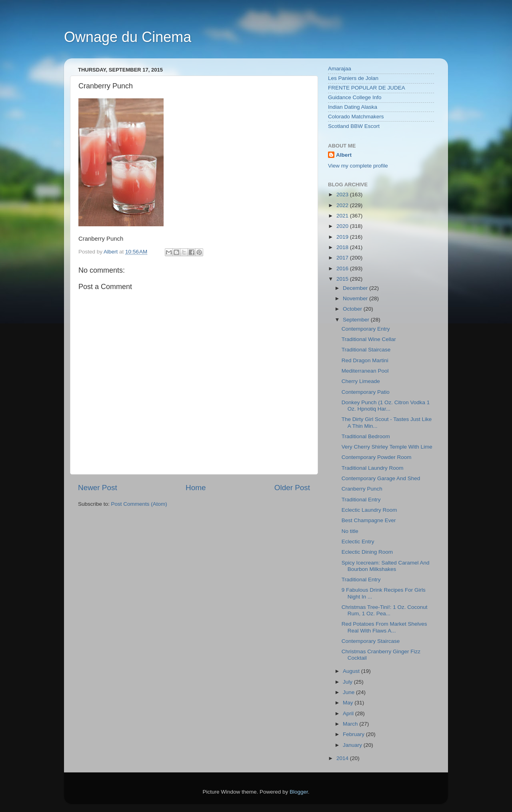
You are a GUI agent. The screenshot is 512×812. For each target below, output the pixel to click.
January (353, 745)
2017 (343, 258)
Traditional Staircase (366, 350)
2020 (343, 226)
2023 (343, 195)
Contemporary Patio (366, 392)
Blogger (299, 792)
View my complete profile (358, 166)
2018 (343, 247)
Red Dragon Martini (365, 360)
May (349, 703)
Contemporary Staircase (371, 641)
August (352, 671)
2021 (343, 216)
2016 (343, 268)
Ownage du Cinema (128, 37)
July (348, 682)
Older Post (292, 488)
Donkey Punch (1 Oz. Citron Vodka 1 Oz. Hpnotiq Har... (386, 406)
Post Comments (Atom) (139, 504)
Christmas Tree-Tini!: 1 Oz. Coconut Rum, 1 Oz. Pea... (385, 610)
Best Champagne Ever (369, 520)
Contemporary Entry (366, 329)
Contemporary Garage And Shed (381, 478)
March (351, 724)
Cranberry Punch (362, 489)
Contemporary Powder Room (377, 457)
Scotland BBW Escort (354, 126)
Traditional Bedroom (366, 436)
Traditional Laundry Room (373, 468)
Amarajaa (340, 69)
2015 (343, 279)
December (356, 288)
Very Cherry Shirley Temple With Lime (387, 447)
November (356, 298)
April (349, 713)
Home (196, 488)
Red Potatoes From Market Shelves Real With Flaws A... (384, 627)
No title (350, 531)
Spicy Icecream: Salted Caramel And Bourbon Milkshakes (386, 566)
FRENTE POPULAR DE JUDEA (367, 88)
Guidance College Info (355, 97)
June (349, 692)
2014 (343, 758)
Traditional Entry (361, 500)
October (353, 309)
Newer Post (98, 488)
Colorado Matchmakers (356, 117)
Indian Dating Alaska (353, 107)
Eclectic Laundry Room (369, 510)
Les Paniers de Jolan (353, 78)
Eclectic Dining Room (367, 552)
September (357, 320)
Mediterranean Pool (365, 371)
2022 (343, 205)
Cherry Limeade (361, 381)
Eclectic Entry (358, 542)
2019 (343, 237)
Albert (344, 155)
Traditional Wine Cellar (369, 339)
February (354, 734)
